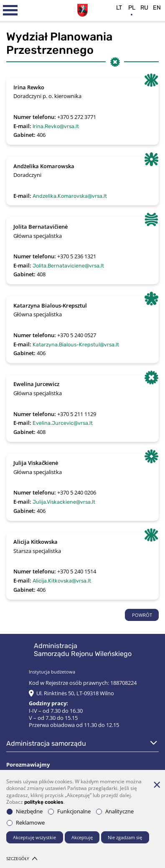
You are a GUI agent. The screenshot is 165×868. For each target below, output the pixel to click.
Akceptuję (82, 837)
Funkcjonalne (69, 811)
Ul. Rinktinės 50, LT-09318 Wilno (75, 693)
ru (144, 8)
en (157, 8)
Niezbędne (25, 811)
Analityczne (115, 811)
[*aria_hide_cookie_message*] (157, 785)
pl (132, 8)
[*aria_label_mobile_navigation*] (10, 10)
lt (119, 8)
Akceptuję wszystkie (34, 837)
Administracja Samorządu (46, 743)
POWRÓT (142, 615)
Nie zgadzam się (125, 837)
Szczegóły (22, 859)
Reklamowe (26, 823)
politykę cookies (44, 802)
